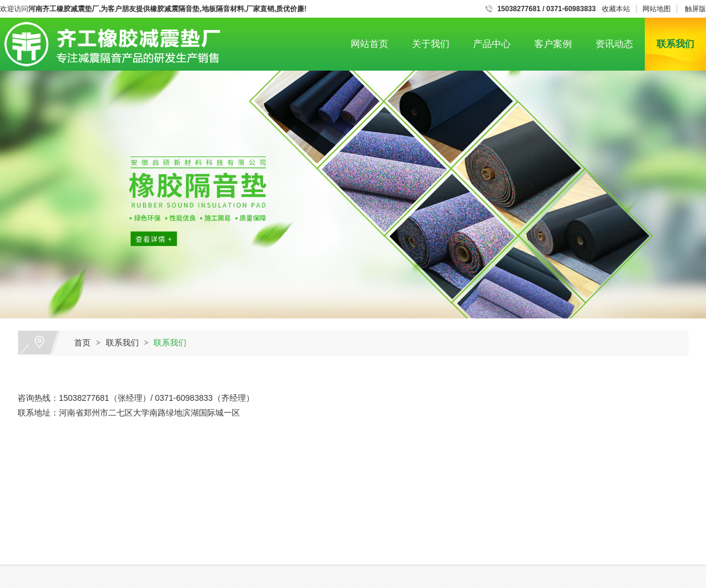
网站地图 (657, 9)
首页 (82, 343)
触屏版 (695, 9)
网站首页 (369, 44)
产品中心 (492, 44)
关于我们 (431, 44)
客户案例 (553, 44)
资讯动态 (614, 44)
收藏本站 (616, 9)
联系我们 (675, 44)
